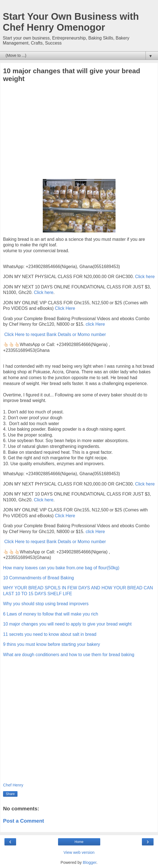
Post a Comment (24, 821)
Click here (145, 277)
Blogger (90, 862)
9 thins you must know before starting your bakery (52, 644)
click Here (95, 324)
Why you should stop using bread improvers (46, 604)
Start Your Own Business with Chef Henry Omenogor (71, 22)
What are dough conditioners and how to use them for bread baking (69, 655)
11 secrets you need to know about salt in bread (50, 634)
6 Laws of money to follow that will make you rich (51, 614)
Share (10, 794)
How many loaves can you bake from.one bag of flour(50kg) (61, 568)
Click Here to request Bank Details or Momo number (55, 334)
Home (79, 842)
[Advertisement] (79, 132)
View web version (79, 852)
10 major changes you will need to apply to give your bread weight (67, 624)
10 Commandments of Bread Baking (38, 578)
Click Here (65, 308)
